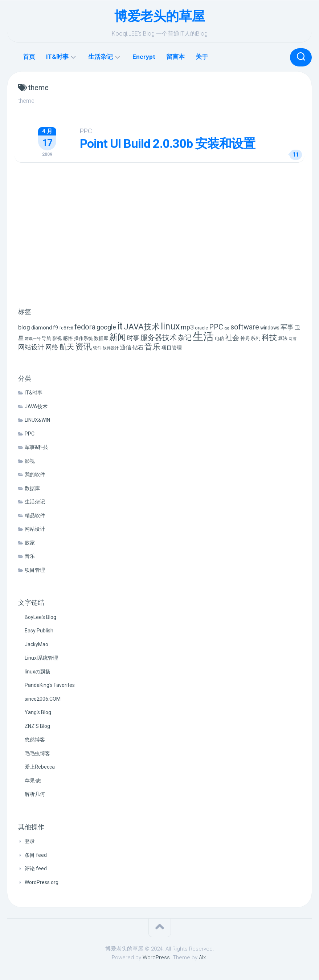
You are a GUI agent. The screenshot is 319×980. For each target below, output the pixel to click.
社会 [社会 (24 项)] (232, 338)
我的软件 (35, 474)
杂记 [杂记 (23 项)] (185, 338)
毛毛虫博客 (37, 753)
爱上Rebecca (40, 767)
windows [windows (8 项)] (270, 328)
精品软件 (35, 515)
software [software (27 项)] (245, 327)
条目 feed (36, 855)
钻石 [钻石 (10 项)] (138, 348)
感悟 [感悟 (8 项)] (68, 338)
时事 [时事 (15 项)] (133, 338)
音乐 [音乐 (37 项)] (152, 347)
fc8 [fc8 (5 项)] (70, 328)
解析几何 (35, 794)
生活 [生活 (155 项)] (203, 336)
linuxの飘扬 (38, 672)
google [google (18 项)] (106, 327)
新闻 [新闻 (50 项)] (118, 337)
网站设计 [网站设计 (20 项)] (31, 347)
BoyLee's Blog (40, 617)
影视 (30, 461)
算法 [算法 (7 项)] (283, 338)
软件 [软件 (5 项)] (97, 348)
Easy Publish (39, 631)
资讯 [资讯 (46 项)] (83, 347)
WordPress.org (42, 882)
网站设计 (35, 529)
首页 (29, 57)
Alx (202, 957)
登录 (30, 841)
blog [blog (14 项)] (24, 327)
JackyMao (36, 644)
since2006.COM (43, 699)
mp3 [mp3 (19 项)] (187, 327)
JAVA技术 (36, 406)
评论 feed (36, 868)
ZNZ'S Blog (37, 726)
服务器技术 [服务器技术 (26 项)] (159, 338)
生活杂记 (101, 57)
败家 (30, 543)
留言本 (175, 57)
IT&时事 (57, 57)
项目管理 (35, 570)
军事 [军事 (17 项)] (287, 327)
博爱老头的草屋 (159, 16)
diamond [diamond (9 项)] (42, 328)
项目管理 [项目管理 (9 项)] (172, 348)
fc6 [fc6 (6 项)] (63, 328)
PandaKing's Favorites (50, 685)
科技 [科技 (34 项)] (269, 337)
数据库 (32, 488)
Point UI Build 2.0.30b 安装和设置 (167, 143)
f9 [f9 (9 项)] (56, 328)
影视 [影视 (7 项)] (57, 338)
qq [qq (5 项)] (227, 328)
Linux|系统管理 (41, 658)
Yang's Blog (38, 712)
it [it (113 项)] (120, 326)
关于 (202, 57)
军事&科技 (36, 447)
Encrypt (144, 57)
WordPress (156, 957)
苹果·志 (33, 781)
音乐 (30, 556)
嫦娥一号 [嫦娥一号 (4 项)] (33, 339)
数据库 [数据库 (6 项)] (101, 338)
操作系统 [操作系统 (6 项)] (83, 338)
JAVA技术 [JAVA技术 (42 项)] (142, 327)
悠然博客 (35, 740)
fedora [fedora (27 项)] (85, 327)
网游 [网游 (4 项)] (293, 339)
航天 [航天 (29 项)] (67, 347)
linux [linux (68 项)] (170, 326)
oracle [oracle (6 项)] (201, 328)
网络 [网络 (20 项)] (52, 347)
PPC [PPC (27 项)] (216, 327)
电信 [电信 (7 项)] (220, 338)
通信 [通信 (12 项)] (126, 347)
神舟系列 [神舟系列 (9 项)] (250, 338)
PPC (86, 131)
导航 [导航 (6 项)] (46, 338)
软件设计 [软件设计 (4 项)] (111, 348)
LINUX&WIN (37, 420)
